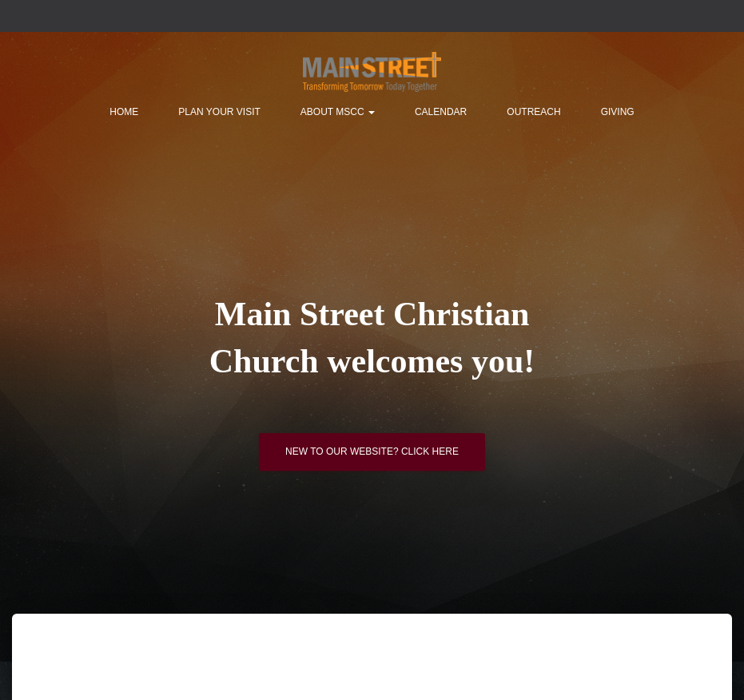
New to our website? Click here (372, 451)
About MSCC (338, 112)
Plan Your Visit (219, 112)
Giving (618, 112)
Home (124, 112)
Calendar (441, 112)
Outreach (533, 112)
